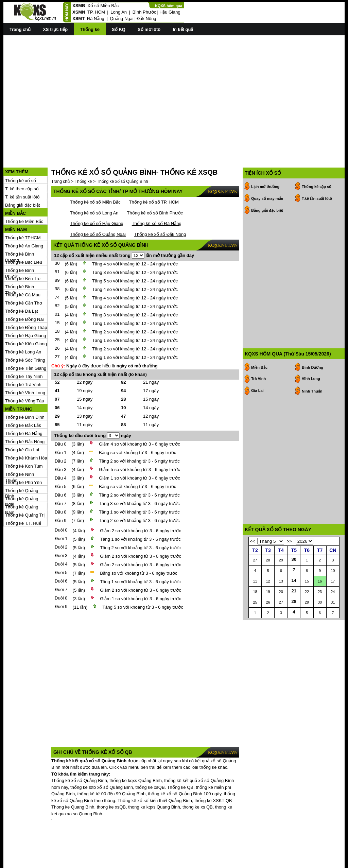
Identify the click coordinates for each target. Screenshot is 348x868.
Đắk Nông (146, 19)
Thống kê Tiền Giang (26, 338)
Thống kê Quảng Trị (25, 484)
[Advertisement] (174, 89)
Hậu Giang (170, 12)
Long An (119, 12)
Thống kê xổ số (21, 150)
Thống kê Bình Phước (20, 240)
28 (294, 608)
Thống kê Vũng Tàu (25, 370)
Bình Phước (144, 12)
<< (252, 548)
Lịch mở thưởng (265, 156)
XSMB (79, 6)
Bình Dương (312, 296)
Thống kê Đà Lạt (22, 281)
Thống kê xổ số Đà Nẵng (157, 193)
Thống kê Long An (23, 321)
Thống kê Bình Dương (20, 224)
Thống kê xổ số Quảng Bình (123, 151)
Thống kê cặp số (317, 156)
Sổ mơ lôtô (149, 29)
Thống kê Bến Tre (23, 248)
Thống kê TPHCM (23, 207)
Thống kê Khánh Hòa (26, 427)
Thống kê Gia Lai (22, 419)
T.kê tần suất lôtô (317, 168)
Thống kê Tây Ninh (24, 346)
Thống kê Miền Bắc (24, 191)
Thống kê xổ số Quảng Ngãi (98, 204)
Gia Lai (257, 319)
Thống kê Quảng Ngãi (22, 468)
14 (294, 587)
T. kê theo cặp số (22, 158)
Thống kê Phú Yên (23, 452)
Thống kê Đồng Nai (24, 289)
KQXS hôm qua (169, 6)
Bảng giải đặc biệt (22, 175)
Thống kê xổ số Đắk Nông (160, 204)
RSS (340, 862)
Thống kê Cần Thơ (24, 272)
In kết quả (183, 29)
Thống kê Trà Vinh (23, 354)
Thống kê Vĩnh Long (25, 362)
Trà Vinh (258, 307)
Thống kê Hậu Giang (26, 305)
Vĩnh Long (311, 307)
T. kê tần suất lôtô (22, 166)
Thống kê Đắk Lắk (23, 395)
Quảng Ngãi (121, 19)
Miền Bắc (259, 296)
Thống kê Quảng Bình (22, 460)
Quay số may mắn (267, 168)
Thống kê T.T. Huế (23, 493)
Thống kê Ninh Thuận (20, 444)
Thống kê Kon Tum (24, 436)
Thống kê (90, 29)
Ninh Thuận (312, 320)
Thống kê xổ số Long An (94, 182)
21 (294, 598)
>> (289, 548)
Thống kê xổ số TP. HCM (154, 171)
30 (294, 566)
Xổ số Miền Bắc (103, 6)
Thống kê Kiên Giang (26, 313)
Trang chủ (20, 29)
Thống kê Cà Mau (23, 264)
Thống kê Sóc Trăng (25, 329)
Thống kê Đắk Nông (25, 411)
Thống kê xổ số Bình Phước (155, 182)
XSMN (79, 12)
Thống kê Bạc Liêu (24, 232)
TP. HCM (96, 12)
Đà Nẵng (96, 19)
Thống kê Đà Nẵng (24, 403)
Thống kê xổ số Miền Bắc (95, 171)
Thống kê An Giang (24, 215)
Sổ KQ (119, 29)
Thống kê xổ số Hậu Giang (97, 193)
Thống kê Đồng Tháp (26, 297)
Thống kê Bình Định (25, 387)
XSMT (79, 19)
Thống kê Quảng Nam (22, 477)
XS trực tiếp (55, 29)
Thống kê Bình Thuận (20, 256)
